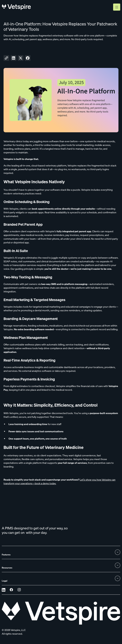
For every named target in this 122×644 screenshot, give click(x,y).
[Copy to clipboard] (6, 58)
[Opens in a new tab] (4, 590)
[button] (117, 7)
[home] (16, 7)
